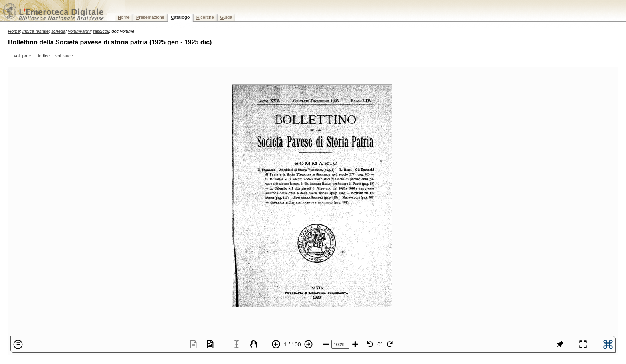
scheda (58, 31)
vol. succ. (65, 56)
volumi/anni (80, 31)
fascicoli (101, 31)
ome (124, 17)
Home (14, 31)
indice (44, 56)
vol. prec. (23, 56)
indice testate (36, 31)
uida (226, 17)
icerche (205, 17)
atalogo (180, 17)
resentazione (150, 17)
